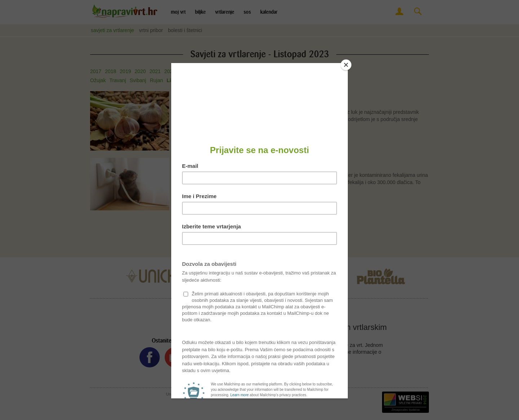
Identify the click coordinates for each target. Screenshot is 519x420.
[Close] (346, 65)
